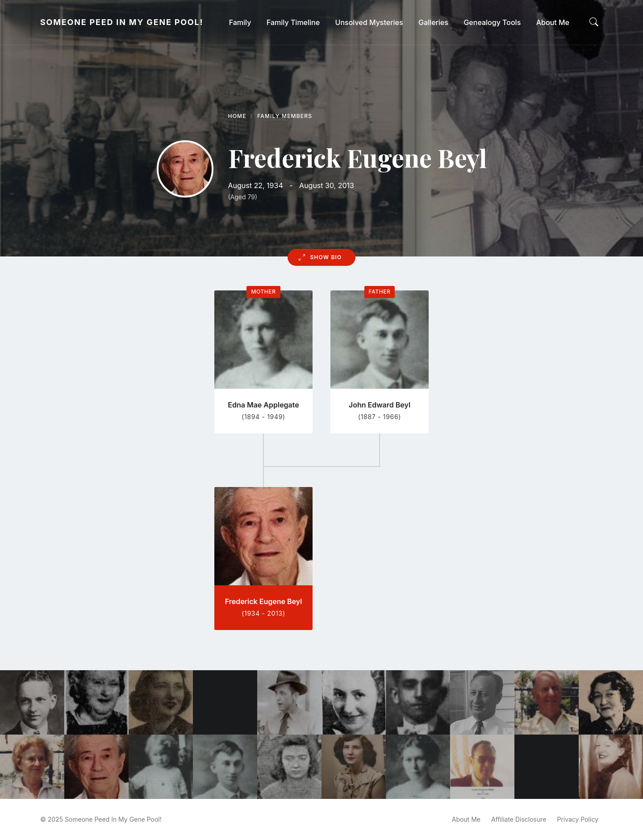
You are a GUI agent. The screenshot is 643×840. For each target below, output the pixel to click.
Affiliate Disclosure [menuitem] (519, 819)
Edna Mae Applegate (263, 405)
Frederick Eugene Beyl (264, 601)
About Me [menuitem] (466, 819)
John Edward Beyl (380, 405)
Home (237, 116)
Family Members (285, 116)
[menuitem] (240, 22)
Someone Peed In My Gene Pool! (122, 22)
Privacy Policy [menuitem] (578, 819)
